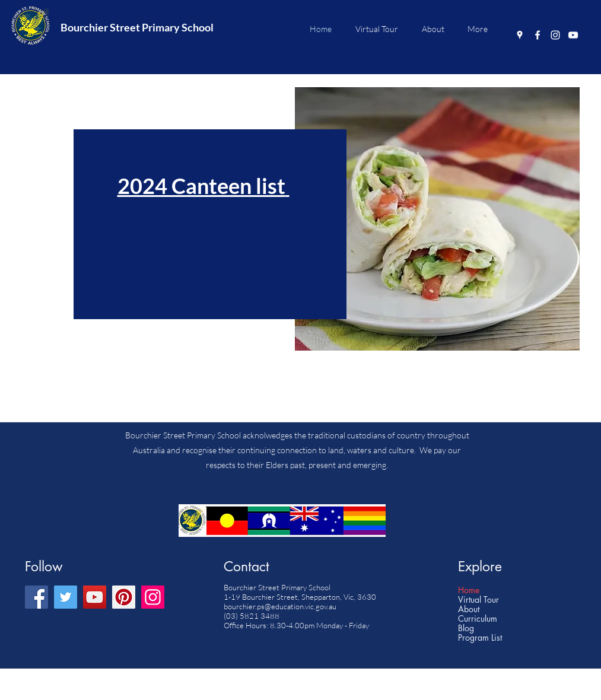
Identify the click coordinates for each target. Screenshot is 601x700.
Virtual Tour (478, 600)
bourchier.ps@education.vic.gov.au (280, 606)
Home (469, 590)
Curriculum (478, 619)
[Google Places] (520, 35)
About (469, 609)
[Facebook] (538, 35)
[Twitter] (66, 597)
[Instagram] (555, 35)
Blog (466, 628)
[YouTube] (573, 35)
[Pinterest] (124, 597)
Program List (480, 638)
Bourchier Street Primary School (137, 27)
